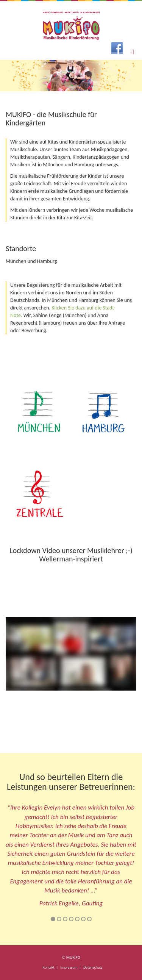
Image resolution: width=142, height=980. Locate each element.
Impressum (69, 967)
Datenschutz (93, 967)
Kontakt (49, 967)
